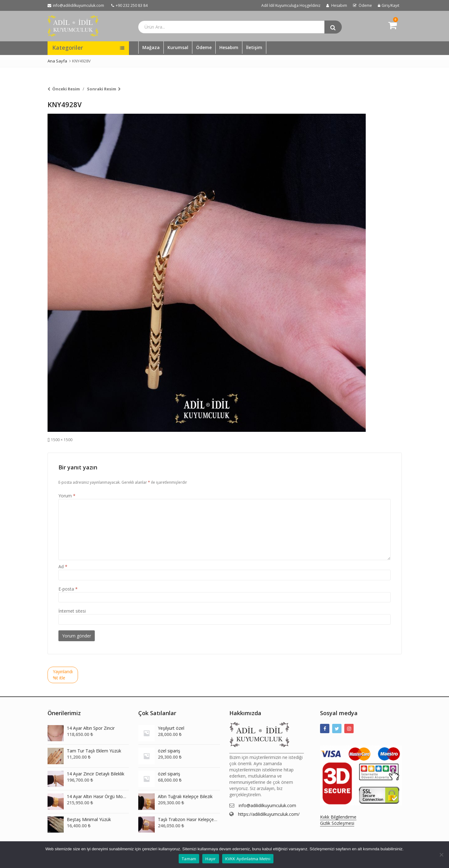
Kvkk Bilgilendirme (338, 817)
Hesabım (229, 47)
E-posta (68, 589)
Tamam (189, 859)
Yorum (67, 496)
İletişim (254, 47)
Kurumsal (178, 47)
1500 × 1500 (62, 440)
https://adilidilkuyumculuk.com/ (269, 814)
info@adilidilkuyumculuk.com (267, 805)
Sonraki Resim (102, 89)
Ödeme (204, 47)
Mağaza (151, 47)
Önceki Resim (66, 89)
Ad (63, 566)
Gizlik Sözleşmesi (337, 823)
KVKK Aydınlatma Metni (248, 859)
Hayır (211, 859)
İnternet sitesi (72, 611)
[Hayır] (441, 855)
